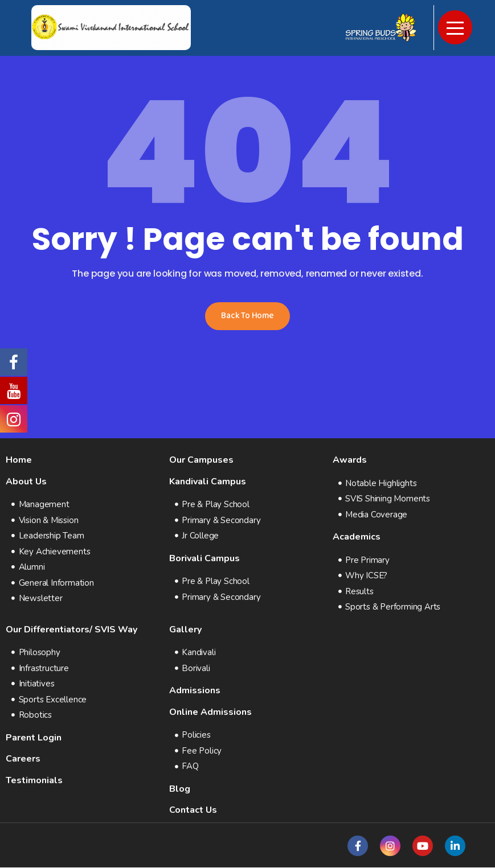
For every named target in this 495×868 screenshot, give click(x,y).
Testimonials (34, 780)
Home (19, 460)
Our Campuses (201, 460)
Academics (357, 537)
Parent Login (34, 738)
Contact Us (193, 811)
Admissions (195, 691)
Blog (180, 789)
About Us (26, 482)
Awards (350, 460)
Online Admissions (210, 712)
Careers (23, 759)
